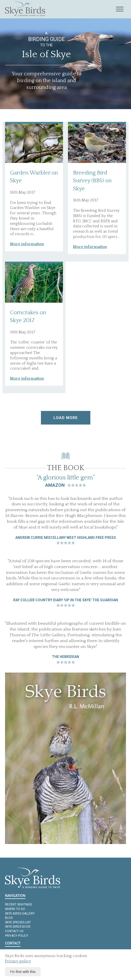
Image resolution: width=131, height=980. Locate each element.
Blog (9, 918)
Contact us (14, 931)
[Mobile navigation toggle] (120, 9)
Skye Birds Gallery (20, 914)
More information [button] (27, 244)
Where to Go (15, 909)
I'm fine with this (23, 972)
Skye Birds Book (18, 927)
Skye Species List (18, 922)
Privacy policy (17, 936)
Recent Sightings (18, 904)
